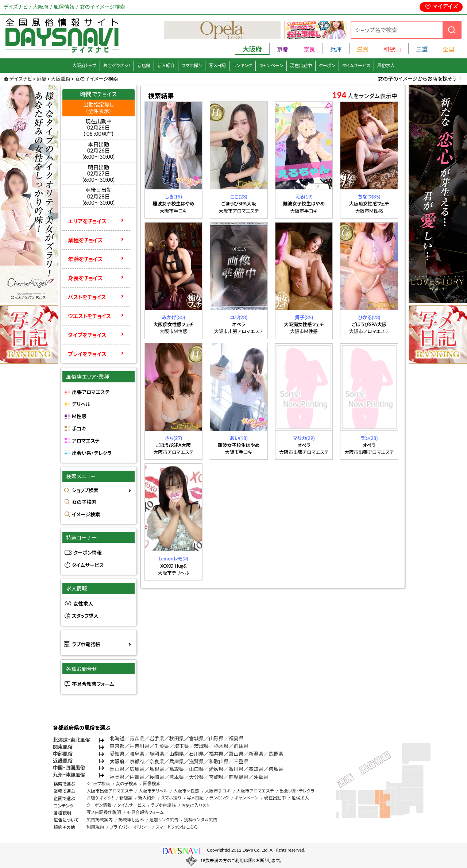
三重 (422, 49)
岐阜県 (137, 754)
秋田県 (177, 738)
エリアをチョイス (87, 221)
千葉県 (162, 746)
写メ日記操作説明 (104, 812)
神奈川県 (139, 746)
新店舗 (144, 65)
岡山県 (117, 769)
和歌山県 (219, 761)
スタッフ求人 (85, 616)
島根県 (157, 769)
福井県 (216, 754)
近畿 (41, 79)
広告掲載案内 (100, 820)
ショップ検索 (85, 490)
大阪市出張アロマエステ (110, 791)
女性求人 (83, 604)
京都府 (137, 761)
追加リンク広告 (164, 820)
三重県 (241, 761)
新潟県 (256, 754)
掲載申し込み (131, 820)
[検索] (452, 30)
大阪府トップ (84, 65)
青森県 (137, 738)
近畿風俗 (63, 761)
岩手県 (157, 738)
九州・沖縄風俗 (69, 775)
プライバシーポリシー (130, 827)
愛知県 (117, 754)
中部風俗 (63, 754)
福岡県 (117, 777)
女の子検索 (84, 502)
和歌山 (392, 49)
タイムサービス (356, 65)
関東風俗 (63, 747)
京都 (283, 49)
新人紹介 (166, 65)
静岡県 (157, 754)
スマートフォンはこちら (177, 827)
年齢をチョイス (85, 259)
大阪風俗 (61, 79)
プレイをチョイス (87, 354)
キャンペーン (271, 65)
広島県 (137, 769)
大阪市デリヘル (153, 791)
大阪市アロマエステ (255, 791)
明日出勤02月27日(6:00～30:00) (99, 174)
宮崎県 (216, 777)
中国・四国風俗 (69, 768)
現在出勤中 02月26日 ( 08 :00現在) (99, 128)
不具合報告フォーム (93, 684)
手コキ (79, 429)
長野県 (276, 754)
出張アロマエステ (91, 392)
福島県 (236, 738)
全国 (448, 49)
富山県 (236, 754)
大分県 (196, 777)
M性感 (79, 416)
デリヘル (81, 404)
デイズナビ (21, 79)
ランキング (242, 65)
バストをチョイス (87, 297)
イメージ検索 (86, 514)
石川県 (196, 754)
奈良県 (157, 761)
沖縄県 (261, 777)
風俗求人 (386, 65)
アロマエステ (86, 441)
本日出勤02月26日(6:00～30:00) (99, 151)
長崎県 (157, 777)
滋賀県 (196, 761)
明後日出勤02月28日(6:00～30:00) (99, 196)
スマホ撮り (192, 65)
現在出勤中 (301, 65)
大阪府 (117, 761)
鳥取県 (177, 769)
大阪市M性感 (186, 791)
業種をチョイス (85, 240)
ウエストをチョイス (89, 316)
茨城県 (202, 746)
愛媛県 (216, 769)
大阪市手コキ (218, 791)
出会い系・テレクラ (92, 453)
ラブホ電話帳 (86, 644)
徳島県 (276, 769)
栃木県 (221, 746)
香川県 (236, 769)
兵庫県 (177, 761)
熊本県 (177, 777)
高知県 (256, 769)
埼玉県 (182, 746)
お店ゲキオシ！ (117, 65)
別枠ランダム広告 (200, 820)
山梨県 (177, 754)
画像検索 (152, 784)
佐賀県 (137, 777)
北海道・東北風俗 (72, 740)
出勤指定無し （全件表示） (99, 108)
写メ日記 (217, 65)
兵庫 (336, 49)
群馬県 (241, 746)
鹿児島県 (239, 777)
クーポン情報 (88, 553)
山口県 (196, 769)
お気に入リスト (195, 805)
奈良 (309, 49)
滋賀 (363, 49)
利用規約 (95, 827)
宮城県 (196, 738)
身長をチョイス (85, 278)
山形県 (216, 738)
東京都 (117, 746)
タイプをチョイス (87, 335)
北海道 (117, 738)
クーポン (327, 65)
